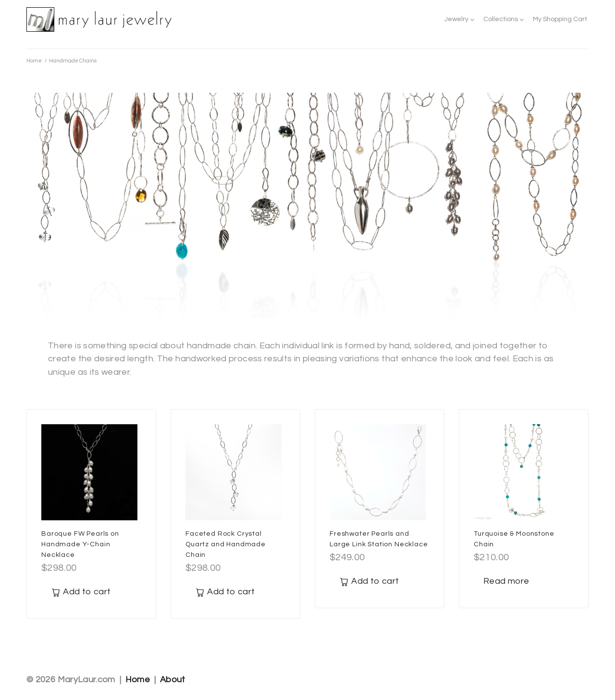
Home (34, 61)
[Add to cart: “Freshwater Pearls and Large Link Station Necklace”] (369, 582)
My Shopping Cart (560, 19)
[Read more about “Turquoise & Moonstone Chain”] (506, 582)
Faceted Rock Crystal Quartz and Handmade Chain (226, 544)
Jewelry (456, 19)
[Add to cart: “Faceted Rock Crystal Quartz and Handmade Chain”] (225, 592)
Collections (501, 19)
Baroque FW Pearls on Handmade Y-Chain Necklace (80, 544)
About (173, 680)
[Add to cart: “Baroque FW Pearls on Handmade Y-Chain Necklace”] (81, 592)
